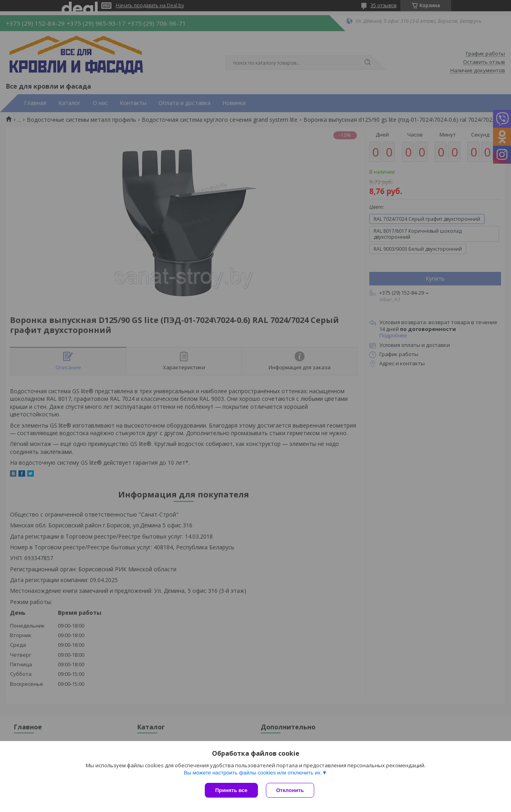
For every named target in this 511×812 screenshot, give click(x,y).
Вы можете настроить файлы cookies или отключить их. (253, 773)
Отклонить (290, 790)
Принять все (231, 790)
